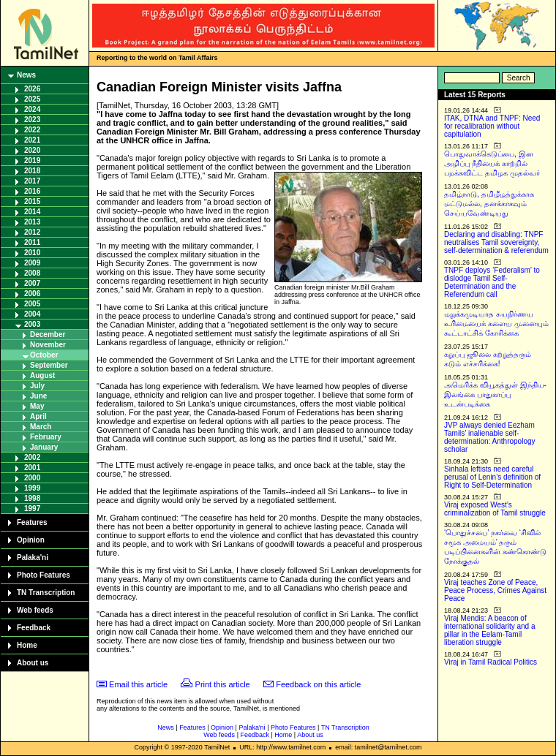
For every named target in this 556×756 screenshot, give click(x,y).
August (42, 375)
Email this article (138, 684)
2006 (32, 294)
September (49, 365)
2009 (32, 263)
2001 (32, 468)
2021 (32, 140)
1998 (32, 498)
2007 (32, 283)
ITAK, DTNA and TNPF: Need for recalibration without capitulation (492, 126)
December (48, 334)
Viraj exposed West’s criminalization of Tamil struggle (495, 509)
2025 (32, 99)
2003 (32, 324)
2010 (32, 253)
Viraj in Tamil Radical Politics (491, 662)
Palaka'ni (33, 557)
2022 (32, 130)
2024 (32, 109)
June (38, 396)
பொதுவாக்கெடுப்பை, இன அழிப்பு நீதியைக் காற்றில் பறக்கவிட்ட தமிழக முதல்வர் (492, 163)
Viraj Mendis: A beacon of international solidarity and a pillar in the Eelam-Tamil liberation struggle (490, 630)
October (44, 355)
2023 (32, 120)
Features (32, 522)
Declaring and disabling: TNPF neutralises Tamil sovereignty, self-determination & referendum (496, 242)
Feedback (34, 628)
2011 (32, 242)
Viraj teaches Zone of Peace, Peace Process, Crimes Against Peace (495, 590)
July (37, 386)
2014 (32, 212)
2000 (32, 478)
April (38, 416)
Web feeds (35, 610)
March (41, 427)
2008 (32, 273)
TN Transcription (46, 593)
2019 (32, 160)
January (44, 447)
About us (33, 663)
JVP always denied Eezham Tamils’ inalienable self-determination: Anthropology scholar (490, 437)
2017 (32, 181)
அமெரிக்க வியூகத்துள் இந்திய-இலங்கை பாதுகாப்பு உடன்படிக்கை (495, 394)
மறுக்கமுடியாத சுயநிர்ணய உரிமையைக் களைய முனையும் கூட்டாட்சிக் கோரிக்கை (496, 324)
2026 (32, 89)
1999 (32, 488)
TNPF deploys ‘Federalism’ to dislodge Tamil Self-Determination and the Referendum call (492, 282)
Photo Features (44, 575)
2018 (32, 171)
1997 (32, 509)
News (26, 75)
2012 (32, 232)
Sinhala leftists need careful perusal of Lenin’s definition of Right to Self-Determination (492, 477)
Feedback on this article (318, 684)
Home (27, 645)
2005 (32, 304)
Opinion (31, 540)
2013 (32, 222)
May (37, 406)
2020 (32, 150)
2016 (32, 191)
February (46, 437)
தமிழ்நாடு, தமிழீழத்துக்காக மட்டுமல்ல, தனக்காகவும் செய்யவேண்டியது (489, 204)
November (48, 345)
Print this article (223, 684)
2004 (32, 314)
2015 (32, 201)
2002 (32, 457)
